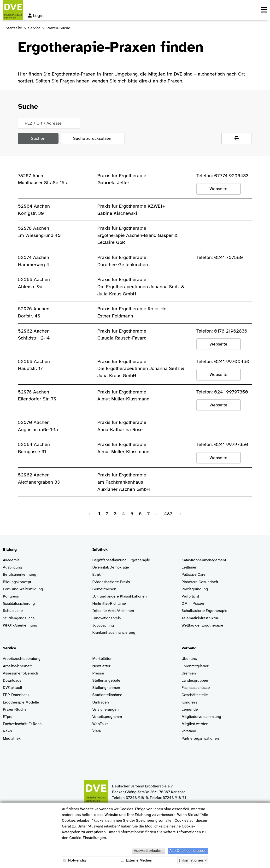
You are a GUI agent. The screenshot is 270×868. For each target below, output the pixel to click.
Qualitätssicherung (19, 604)
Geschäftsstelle (195, 695)
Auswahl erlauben (149, 851)
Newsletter (101, 666)
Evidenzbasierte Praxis (111, 582)
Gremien (189, 673)
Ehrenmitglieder (195, 666)
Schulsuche (13, 611)
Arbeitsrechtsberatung (22, 659)
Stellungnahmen (106, 688)
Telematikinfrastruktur (200, 618)
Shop (97, 733)
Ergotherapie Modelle (21, 702)
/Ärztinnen (125, 611)
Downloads (12, 681)
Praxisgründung (195, 589)
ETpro (8, 717)
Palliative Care (194, 575)
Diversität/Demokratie (111, 567)
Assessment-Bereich (21, 673)
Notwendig (75, 860)
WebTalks (100, 724)
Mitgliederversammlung (201, 717)
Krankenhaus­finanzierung (114, 633)
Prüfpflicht (190, 596)
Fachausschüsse (196, 688)
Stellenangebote (106, 681)
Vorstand (189, 731)
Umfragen (101, 702)
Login (36, 16)
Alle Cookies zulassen (188, 851)
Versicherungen (106, 710)
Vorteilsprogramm (107, 717)
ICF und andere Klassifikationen (120, 596)
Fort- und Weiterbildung (23, 589)
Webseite (218, 189)
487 (168, 514)
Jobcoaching (103, 625)
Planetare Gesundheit (200, 582)
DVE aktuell (12, 688)
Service (34, 28)
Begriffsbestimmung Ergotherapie (121, 560)
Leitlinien (189, 567)
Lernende (190, 710)
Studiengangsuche (19, 618)
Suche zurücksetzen (92, 138)
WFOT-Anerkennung (20, 625)
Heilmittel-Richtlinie (109, 604)
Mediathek (12, 739)
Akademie (11, 560)
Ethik (97, 575)
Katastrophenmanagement (204, 560)
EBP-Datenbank (16, 695)
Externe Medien (137, 860)
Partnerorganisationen (200, 739)
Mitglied (188, 724)
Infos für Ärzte (104, 611)
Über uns (189, 659)
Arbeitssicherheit (17, 666)
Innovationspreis (107, 618)
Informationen (191, 860)
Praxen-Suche (15, 710)
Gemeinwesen (104, 589)
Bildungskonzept (17, 582)
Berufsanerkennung (20, 575)
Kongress (11, 596)
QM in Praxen (193, 604)
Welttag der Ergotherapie (202, 625)
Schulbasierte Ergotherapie (204, 611)
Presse (98, 673)
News (7, 731)
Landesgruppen (195, 681)
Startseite (14, 28)
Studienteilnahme (107, 695)
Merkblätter (102, 659)
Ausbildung (12, 567)
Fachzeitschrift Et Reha (22, 724)
